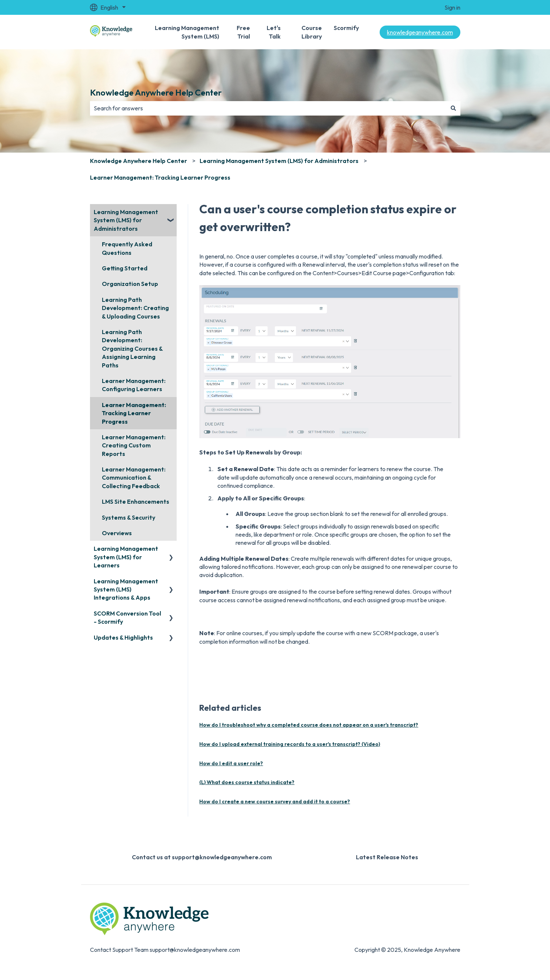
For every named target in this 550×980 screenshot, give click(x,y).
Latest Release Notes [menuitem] (387, 857)
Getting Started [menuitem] (125, 268)
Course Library (312, 32)
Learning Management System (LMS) (187, 32)
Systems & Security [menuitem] (129, 517)
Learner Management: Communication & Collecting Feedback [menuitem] (134, 478)
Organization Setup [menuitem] (130, 284)
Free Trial (243, 32)
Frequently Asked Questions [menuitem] (127, 248)
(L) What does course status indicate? (247, 782)
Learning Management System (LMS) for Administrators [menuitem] (126, 220)
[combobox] (268, 108)
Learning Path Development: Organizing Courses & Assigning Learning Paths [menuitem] (132, 349)
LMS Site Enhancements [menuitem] (136, 501)
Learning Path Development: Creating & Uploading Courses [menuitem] (135, 308)
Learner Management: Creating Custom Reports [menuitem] (134, 445)
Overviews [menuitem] (117, 533)
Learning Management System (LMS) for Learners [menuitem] (126, 557)
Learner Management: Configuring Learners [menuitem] (134, 385)
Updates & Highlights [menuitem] (123, 637)
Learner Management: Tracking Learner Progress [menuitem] (134, 413)
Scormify (346, 28)
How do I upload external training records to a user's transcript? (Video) (290, 744)
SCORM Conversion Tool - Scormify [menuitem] (127, 617)
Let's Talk (274, 32)
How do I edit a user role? (231, 763)
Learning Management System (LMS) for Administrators (279, 161)
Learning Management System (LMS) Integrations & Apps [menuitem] (126, 589)
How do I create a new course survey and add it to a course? (275, 801)
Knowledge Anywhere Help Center (156, 92)
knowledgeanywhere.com (420, 32)
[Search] (453, 108)
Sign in (452, 7)
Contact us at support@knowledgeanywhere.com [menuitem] (202, 857)
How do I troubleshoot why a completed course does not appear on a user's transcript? (309, 725)
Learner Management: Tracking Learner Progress (160, 177)
